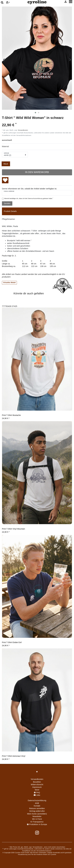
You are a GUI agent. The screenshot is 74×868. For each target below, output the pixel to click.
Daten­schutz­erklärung (37, 800)
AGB (37, 803)
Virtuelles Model (9, 283)
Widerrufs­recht (37, 785)
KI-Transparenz (37, 822)
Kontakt (37, 806)
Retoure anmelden (37, 808)
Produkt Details (10, 211)
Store (37, 790)
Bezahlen (37, 782)
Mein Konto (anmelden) (37, 814)
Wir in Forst (37, 819)
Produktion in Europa (37, 824)
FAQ (37, 792)
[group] (37, 359)
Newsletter (37, 816)
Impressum (37, 787)
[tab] (37, 211)
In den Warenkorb (37, 172)
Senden (7, 203)
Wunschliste (5, 181)
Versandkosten (23, 130)
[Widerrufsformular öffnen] (37, 811)
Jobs (37, 795)
